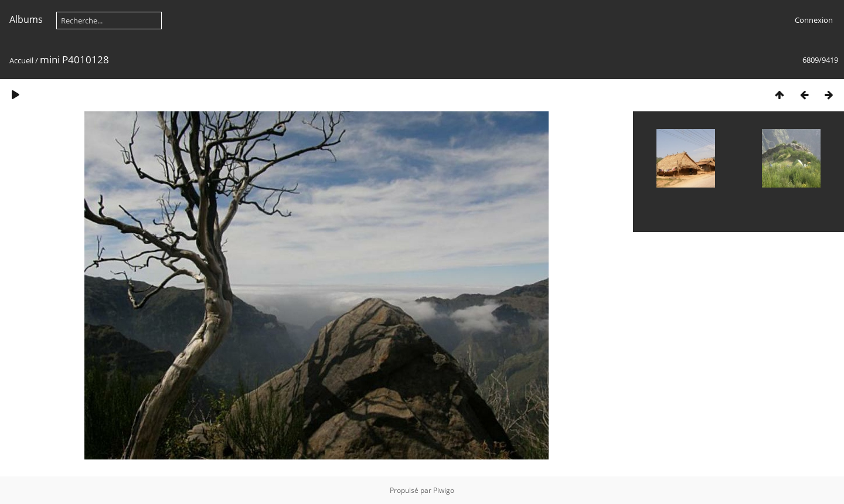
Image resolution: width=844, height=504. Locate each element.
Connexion (814, 20)
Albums (26, 19)
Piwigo (444, 490)
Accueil (21, 60)
